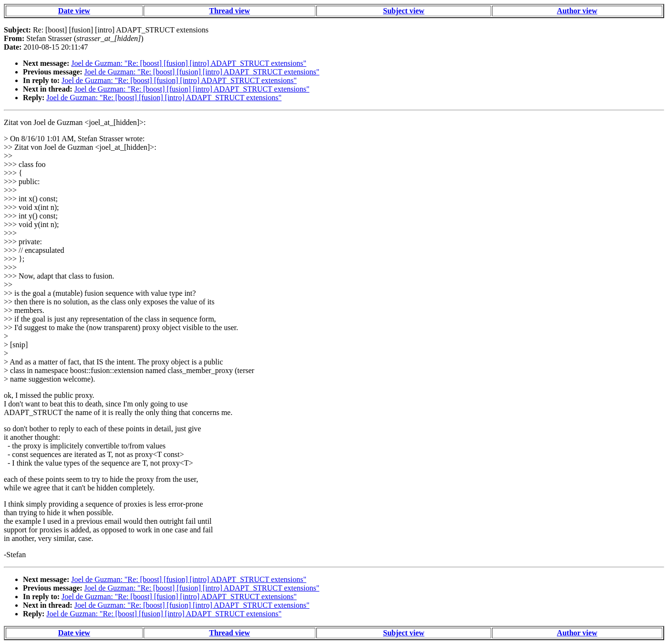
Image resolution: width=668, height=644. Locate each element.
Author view (577, 11)
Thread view (229, 11)
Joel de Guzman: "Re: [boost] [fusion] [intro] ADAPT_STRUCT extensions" (189, 63)
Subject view (404, 11)
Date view (74, 11)
